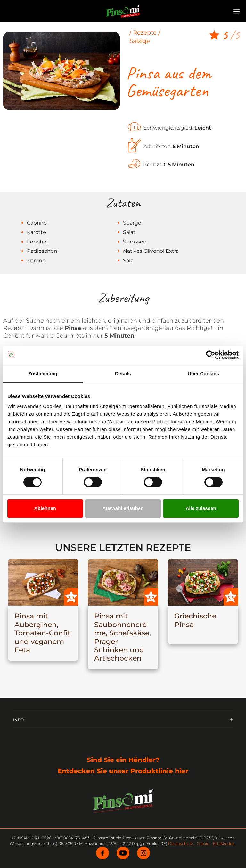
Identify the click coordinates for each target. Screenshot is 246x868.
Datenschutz (180, 844)
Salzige (140, 41)
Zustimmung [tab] (43, 373)
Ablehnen (45, 508)
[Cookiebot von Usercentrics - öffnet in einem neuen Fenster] (211, 355)
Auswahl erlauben (123, 508)
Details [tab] (123, 373)
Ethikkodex (224, 844)
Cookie (203, 844)
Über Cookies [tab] (203, 373)
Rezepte (145, 33)
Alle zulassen (201, 508)
